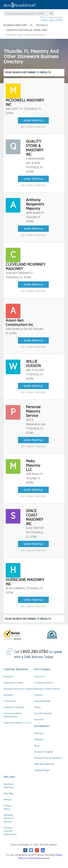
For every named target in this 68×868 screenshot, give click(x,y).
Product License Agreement (10, 831)
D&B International (44, 764)
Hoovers (39, 719)
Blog (37, 746)
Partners (39, 733)
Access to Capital (44, 752)
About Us (39, 677)
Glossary (8, 695)
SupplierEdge (42, 770)
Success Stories (43, 713)
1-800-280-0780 (51, 20)
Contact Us (10, 701)
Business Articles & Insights (19, 689)
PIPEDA (8, 800)
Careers (38, 695)
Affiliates (39, 739)
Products (9, 677)
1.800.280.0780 (34, 652)
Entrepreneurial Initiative (48, 758)
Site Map (8, 793)
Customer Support (14, 707)
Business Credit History (47, 689)
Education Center (13, 683)
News (37, 707)
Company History (44, 683)
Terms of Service (36, 858)
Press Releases (42, 701)
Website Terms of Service (8, 818)
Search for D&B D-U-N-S (17, 723)
